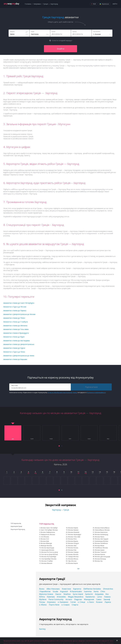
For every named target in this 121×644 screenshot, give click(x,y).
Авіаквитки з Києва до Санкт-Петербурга (19, 303)
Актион (69, 599)
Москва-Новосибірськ (102, 528)
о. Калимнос (63, 602)
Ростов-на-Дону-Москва (50, 554)
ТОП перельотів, (16, 523)
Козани (99, 602)
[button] (59, 446)
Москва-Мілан (100, 546)
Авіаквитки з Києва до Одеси (14, 348)
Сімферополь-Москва (48, 535)
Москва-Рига (72, 539)
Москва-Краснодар (48, 548)
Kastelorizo (90, 597)
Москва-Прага (100, 537)
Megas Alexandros (76, 597)
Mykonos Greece (46, 594)
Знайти (61, 49)
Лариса (108, 602)
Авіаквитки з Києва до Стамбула (16, 322)
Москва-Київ (45, 541)
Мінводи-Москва (46, 546)
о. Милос (43, 605)
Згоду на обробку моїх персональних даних (62, 393)
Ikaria (96, 591)
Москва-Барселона (101, 532)
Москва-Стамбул (47, 561)
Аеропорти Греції (16, 526)
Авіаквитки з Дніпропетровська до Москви (19, 314)
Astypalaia (99, 594)
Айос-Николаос (53, 589)
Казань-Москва (73, 554)
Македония (89, 599)
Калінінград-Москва (102, 541)
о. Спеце (81, 602)
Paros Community (56, 599)
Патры (42, 602)
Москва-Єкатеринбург (49, 557)
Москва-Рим (72, 550)
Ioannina (88, 591)
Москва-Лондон (73, 543)
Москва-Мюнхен (47, 563)
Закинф (107, 599)
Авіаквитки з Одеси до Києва (14, 352)
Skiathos (67, 594)
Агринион (51, 602)
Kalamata (51, 597)
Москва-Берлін (73, 563)
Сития (73, 602)
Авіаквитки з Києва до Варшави (15, 359)
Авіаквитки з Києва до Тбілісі (14, 318)
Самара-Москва (73, 557)
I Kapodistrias (45, 591)
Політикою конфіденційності (96, 393)
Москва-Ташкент (101, 552)
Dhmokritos (108, 589)
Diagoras (78, 599)
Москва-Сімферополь (48, 532)
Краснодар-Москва (48, 550)
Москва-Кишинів (74, 532)
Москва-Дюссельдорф (103, 557)
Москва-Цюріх (100, 550)
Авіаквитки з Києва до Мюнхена (15, 326)
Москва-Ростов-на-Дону (50, 552)
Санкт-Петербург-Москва (49, 530)
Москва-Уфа (72, 546)
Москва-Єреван (73, 530)
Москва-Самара (73, 552)
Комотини (66, 589)
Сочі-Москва (45, 537)
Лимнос (107, 597)
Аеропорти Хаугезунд (18, 529)
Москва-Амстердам (102, 539)
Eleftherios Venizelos (92, 589)
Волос (42, 589)
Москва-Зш (99, 561)
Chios (103, 591)
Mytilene (43, 599)
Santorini (89, 594)
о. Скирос (66, 605)
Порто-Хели (54, 605)
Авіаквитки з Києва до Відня (14, 337)
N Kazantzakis (76, 591)
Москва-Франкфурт (75, 535)
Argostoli (64, 591)
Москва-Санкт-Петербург (49, 528)
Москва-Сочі (45, 539)
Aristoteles (61, 597)
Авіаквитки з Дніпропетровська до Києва (19, 356)
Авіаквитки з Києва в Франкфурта (16, 333)
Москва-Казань (73, 548)
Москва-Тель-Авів (74, 537)
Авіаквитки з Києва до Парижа (15, 311)
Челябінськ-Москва (101, 548)
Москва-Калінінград (102, 535)
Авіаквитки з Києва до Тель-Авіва (16, 329)
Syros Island (78, 594)
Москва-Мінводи (46, 543)
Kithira (42, 597)
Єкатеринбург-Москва (49, 559)
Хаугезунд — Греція (61, 510)
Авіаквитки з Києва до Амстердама (16, 341)
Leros (100, 597)
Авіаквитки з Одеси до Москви (15, 307)
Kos (107, 594)
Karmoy (42, 629)
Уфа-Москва (72, 561)
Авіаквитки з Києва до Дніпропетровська (19, 344)
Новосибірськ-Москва (102, 530)
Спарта (75, 605)
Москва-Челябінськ (101, 543)
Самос (99, 599)
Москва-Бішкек (100, 554)
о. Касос (91, 602)
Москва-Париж (73, 528)
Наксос (58, 594)
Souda (55, 591)
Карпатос (77, 589)
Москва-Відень (73, 541)
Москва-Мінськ (73, 559)
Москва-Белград (100, 559)
